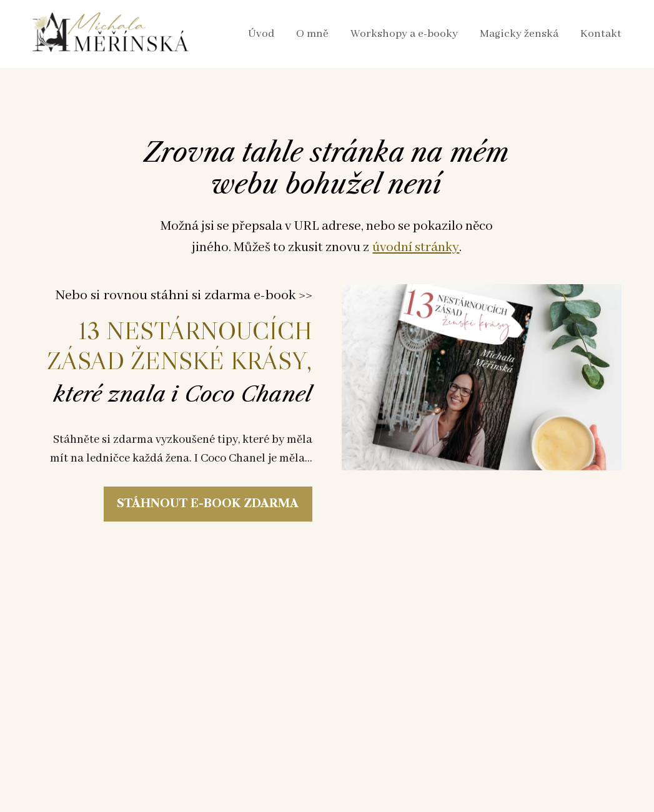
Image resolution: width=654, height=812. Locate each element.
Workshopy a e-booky (404, 34)
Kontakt (601, 34)
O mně (312, 34)
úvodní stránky (416, 248)
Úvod (261, 34)
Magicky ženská (519, 34)
